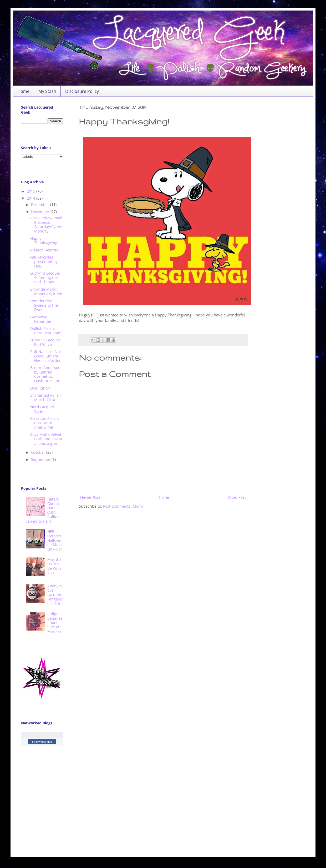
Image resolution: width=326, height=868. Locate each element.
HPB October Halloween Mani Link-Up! (55, 540)
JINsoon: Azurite (44, 250)
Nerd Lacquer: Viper (43, 409)
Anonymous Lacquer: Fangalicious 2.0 (55, 595)
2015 (32, 191)
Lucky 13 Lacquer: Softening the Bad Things (46, 278)
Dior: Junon (40, 388)
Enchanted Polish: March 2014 (46, 397)
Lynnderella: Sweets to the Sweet (44, 305)
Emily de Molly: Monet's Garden (46, 291)
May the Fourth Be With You (54, 566)
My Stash (47, 91)
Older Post (237, 497)
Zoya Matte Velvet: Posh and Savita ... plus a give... (46, 439)
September (41, 459)
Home (23, 91)
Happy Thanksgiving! (44, 241)
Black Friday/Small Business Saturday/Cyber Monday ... (46, 224)
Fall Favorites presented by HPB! (44, 262)
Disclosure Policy (82, 91)
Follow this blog (42, 742)
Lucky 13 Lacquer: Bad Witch (46, 342)
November (41, 212)
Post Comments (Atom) (123, 506)
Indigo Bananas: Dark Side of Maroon (55, 623)
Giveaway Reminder (41, 319)
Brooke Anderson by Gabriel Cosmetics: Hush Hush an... (46, 374)
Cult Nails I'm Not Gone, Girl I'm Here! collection (46, 356)
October (39, 452)
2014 (32, 198)
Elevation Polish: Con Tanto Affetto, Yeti (45, 423)
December (41, 205)
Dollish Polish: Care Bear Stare (46, 331)
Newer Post (90, 497)
